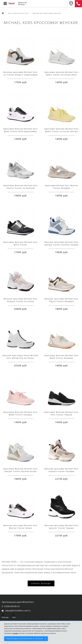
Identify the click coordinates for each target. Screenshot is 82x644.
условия (15, 633)
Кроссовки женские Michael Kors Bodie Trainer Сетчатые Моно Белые (62, 75)
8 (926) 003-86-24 (12, 606)
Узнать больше (41, 583)
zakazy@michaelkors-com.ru (18, 611)
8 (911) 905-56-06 (78, 4)
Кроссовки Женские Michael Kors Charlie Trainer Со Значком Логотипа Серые (20, 188)
